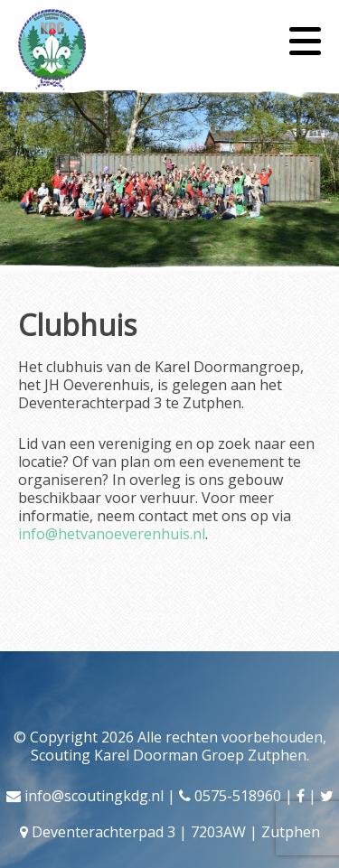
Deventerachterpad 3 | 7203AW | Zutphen (176, 832)
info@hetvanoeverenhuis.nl (112, 534)
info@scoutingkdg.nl (94, 796)
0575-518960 (238, 796)
